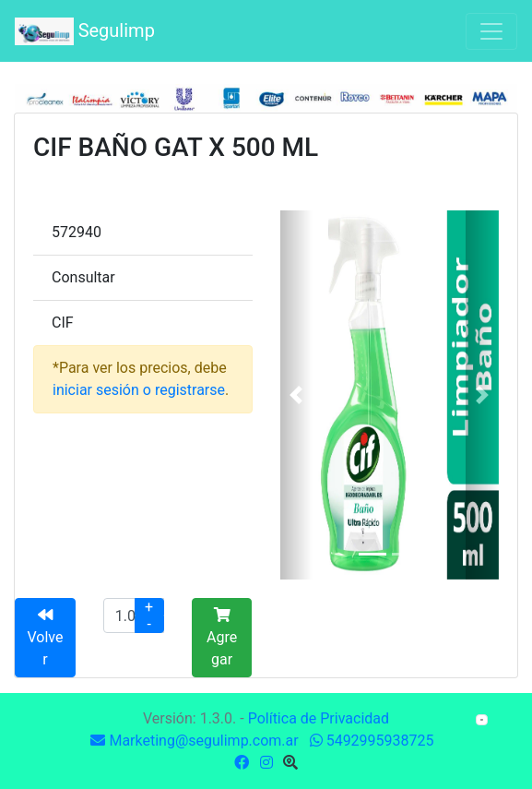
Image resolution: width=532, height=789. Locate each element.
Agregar (222, 638)
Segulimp (85, 31)
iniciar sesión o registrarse (139, 390)
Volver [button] (45, 638)
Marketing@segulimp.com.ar (194, 741)
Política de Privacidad (319, 718)
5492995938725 (372, 741)
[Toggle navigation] (491, 31)
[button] (297, 395)
